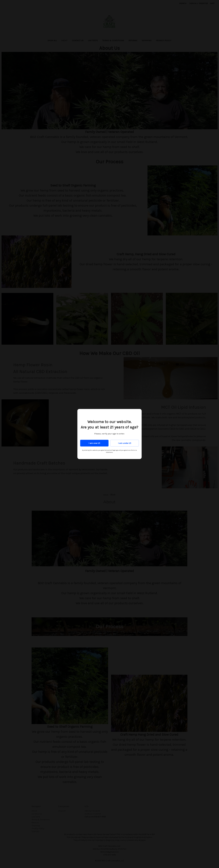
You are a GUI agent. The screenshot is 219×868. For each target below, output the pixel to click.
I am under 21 (125, 443)
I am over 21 (94, 443)
